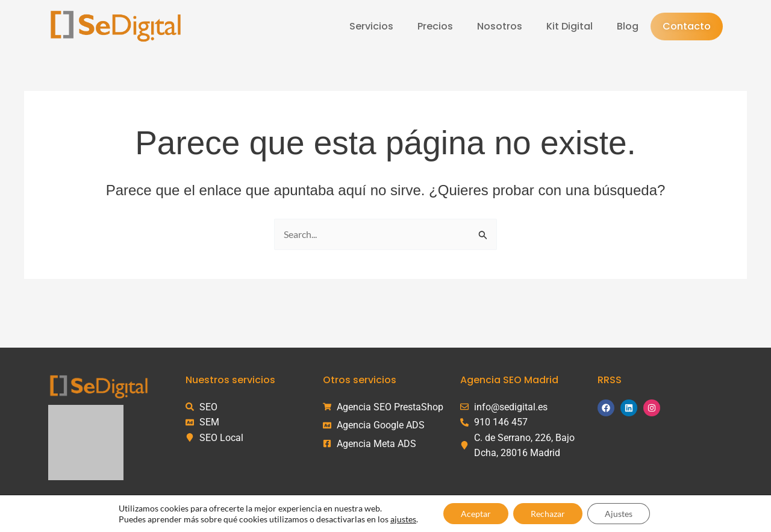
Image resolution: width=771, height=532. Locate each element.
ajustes (401, 518)
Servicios (371, 26)
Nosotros (500, 26)
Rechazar (548, 513)
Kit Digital (570, 26)
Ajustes (620, 513)
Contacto (687, 26)
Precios (435, 26)
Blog (628, 26)
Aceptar (475, 513)
